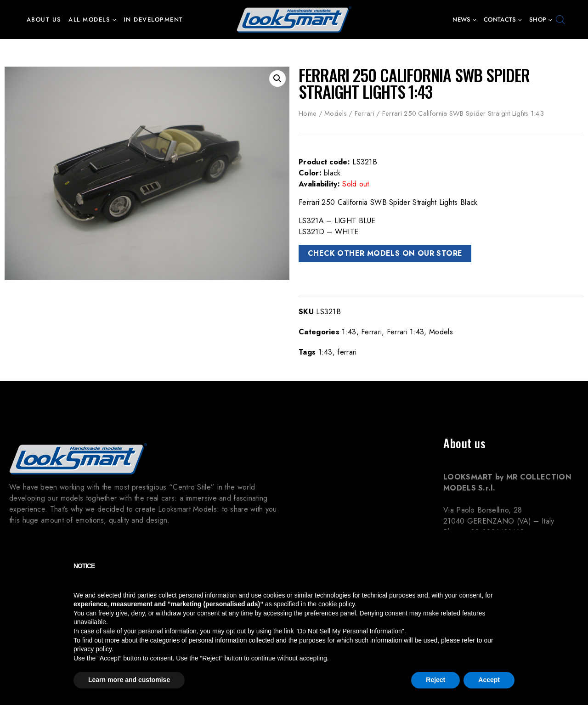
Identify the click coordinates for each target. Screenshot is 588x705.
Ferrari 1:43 (406, 332)
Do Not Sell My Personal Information (350, 631)
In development (153, 20)
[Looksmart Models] (294, 20)
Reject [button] (435, 680)
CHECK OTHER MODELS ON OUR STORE (385, 253)
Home (308, 113)
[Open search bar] (560, 20)
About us (44, 20)
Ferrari (365, 113)
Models (336, 113)
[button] (114, 20)
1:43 (349, 332)
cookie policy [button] (336, 604)
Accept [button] (489, 680)
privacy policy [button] (93, 649)
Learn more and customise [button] (129, 680)
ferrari (347, 352)
